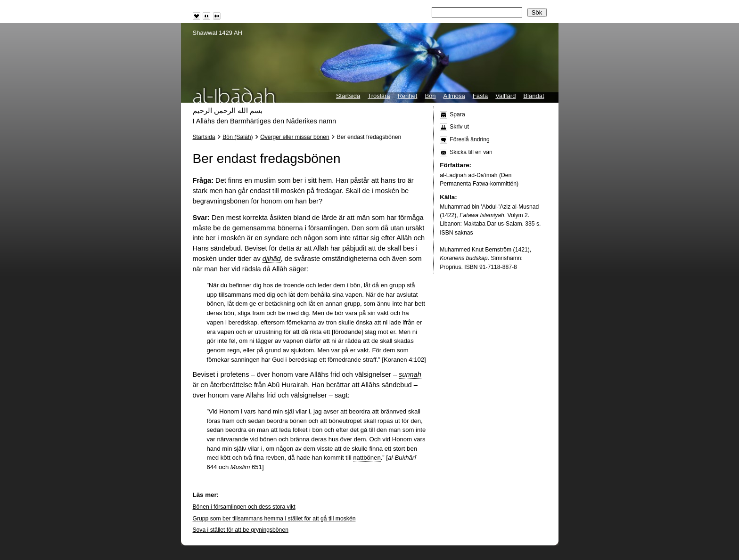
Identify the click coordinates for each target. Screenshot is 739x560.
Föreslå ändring (469, 139)
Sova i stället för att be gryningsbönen (241, 530)
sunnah (410, 374)
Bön (430, 96)
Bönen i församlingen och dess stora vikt (244, 507)
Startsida (348, 96)
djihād (272, 259)
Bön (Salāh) (238, 137)
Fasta (480, 96)
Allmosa (454, 96)
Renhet (407, 96)
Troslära (379, 96)
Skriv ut (459, 127)
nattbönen (367, 458)
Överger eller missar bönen (295, 137)
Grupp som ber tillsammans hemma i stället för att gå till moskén (274, 519)
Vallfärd (505, 96)
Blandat (534, 96)
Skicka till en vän (471, 152)
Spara (457, 114)
